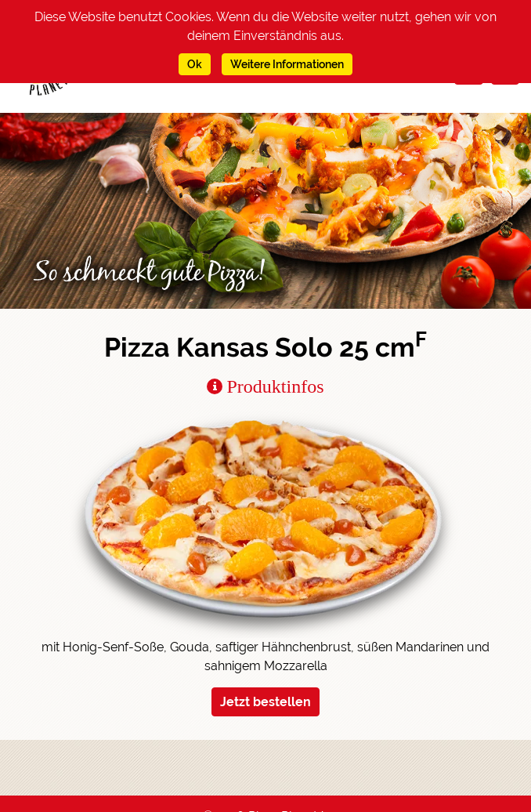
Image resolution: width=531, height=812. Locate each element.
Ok (195, 64)
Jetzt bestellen (265, 702)
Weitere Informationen (287, 64)
